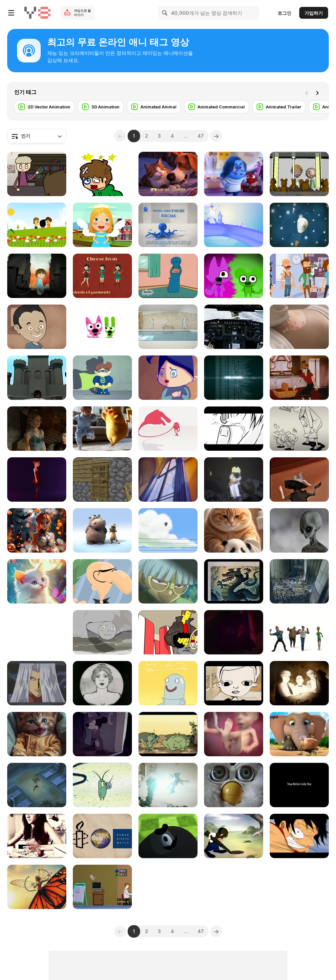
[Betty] (37, 479)
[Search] (165, 13)
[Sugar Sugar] (102, 174)
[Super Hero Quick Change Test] (102, 378)
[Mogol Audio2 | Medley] (299, 225)
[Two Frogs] (168, 734)
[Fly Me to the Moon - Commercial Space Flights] (234, 327)
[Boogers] (168, 378)
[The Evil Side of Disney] (102, 734)
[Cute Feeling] (37, 734)
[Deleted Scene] (168, 530)
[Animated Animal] (154, 107)
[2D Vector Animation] (44, 107)
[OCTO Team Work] (168, 225)
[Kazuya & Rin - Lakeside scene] (234, 429)
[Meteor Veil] (102, 276)
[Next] (319, 92)
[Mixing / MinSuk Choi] (168, 429)
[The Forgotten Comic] (299, 683)
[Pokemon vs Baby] (102, 429)
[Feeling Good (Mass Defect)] (234, 632)
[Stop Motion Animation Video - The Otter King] (234, 479)
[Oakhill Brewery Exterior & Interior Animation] (168, 327)
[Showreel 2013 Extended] (102, 581)
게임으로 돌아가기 (82, 13)
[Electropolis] (299, 581)
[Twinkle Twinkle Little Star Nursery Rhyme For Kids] (102, 225)
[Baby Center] (234, 734)
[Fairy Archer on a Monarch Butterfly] (37, 887)
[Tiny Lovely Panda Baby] (234, 530)
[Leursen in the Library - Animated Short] (37, 174)
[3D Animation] (101, 107)
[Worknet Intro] (234, 225)
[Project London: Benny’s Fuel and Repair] (168, 785)
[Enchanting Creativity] (37, 530)
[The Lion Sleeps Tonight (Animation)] (102, 530)
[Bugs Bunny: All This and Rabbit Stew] (234, 836)
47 (201, 136)
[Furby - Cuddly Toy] (234, 785)
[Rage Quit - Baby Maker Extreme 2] (102, 887)
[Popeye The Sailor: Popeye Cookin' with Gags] (299, 378)
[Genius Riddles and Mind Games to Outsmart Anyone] (299, 276)
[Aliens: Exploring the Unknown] (299, 530)
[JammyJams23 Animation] (234, 276)
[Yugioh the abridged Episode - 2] (37, 683)
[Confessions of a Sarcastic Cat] (168, 174)
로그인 (284, 13)
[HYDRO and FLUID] (168, 683)
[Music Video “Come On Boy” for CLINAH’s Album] (299, 429)
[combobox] (37, 136)
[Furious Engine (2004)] (168, 632)
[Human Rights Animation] (102, 836)
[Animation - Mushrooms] (37, 632)
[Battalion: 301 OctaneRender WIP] (37, 429)
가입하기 (314, 13)
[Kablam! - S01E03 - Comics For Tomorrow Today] (168, 276)
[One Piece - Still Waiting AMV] (299, 836)
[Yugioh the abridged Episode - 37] (37, 785)
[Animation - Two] (234, 683)
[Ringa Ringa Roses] (37, 225)
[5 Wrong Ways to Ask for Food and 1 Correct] (37, 327)
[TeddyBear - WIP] (299, 174)
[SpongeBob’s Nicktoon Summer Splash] (102, 785)
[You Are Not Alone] (37, 581)
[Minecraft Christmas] (102, 479)
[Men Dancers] (299, 632)
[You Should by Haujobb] (234, 378)
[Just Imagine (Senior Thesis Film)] (37, 378)
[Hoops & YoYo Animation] (102, 327)
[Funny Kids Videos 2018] (299, 734)
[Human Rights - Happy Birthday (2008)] (37, 276)
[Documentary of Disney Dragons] (234, 581)
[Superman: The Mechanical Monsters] (168, 479)
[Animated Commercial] (217, 107)
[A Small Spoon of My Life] (37, 836)
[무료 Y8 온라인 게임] (37, 13)
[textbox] (37, 136)
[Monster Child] (299, 479)
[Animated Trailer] (279, 107)
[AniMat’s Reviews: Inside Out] (234, 174)
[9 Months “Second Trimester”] (299, 327)
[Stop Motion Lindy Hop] (299, 785)
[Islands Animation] (102, 632)
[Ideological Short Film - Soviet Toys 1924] (102, 683)
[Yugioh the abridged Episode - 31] (168, 581)
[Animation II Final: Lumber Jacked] (168, 836)
